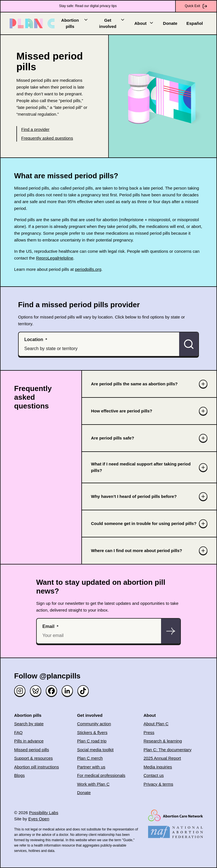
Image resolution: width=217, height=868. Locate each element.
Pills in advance (29, 741)
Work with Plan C (93, 784)
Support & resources (33, 758)
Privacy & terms (158, 784)
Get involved (112, 23)
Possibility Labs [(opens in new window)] (44, 813)
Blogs (19, 775)
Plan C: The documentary (168, 750)
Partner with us (91, 767)
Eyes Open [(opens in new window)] (39, 819)
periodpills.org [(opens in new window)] (88, 269)
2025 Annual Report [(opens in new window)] (162, 758)
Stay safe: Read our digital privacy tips (88, 6)
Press (149, 732)
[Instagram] (20, 691)
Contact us (154, 775)
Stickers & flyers (92, 732)
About (144, 23)
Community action (94, 724)
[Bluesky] (36, 691)
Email (48, 626)
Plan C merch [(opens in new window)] (90, 758)
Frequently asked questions (47, 138)
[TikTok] (83, 691)
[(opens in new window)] (175, 815)
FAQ (18, 732)
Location (34, 339)
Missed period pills (32, 750)
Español (195, 23)
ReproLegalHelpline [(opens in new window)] (55, 258)
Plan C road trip (92, 741)
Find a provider (35, 129)
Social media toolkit (95, 750)
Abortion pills (75, 23)
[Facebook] (51, 691)
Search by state (29, 724)
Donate (170, 23)
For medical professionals (101, 775)
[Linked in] (67, 691)
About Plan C (156, 724)
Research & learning (163, 741)
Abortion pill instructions (36, 767)
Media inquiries (158, 767)
